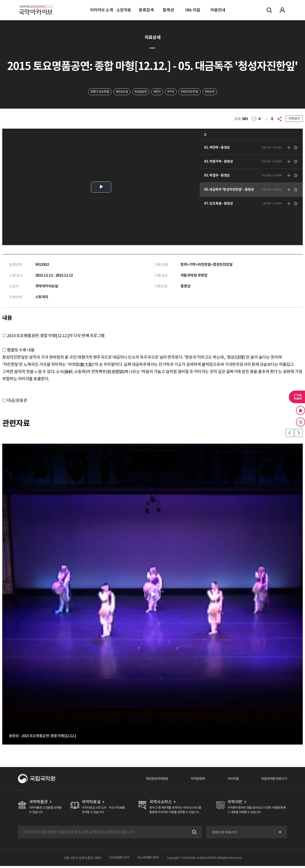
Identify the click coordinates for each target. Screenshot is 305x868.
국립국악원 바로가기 (272, 781)
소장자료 (124, 10)
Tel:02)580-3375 (118, 860)
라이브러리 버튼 (297, 397)
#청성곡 (215, 92)
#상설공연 (140, 92)
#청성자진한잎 (193, 92)
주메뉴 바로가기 (0, 0)
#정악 (158, 92)
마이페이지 (282, 10)
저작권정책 (191, 781)
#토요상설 (119, 92)
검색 (193, 834)
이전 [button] (288, 434)
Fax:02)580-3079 (149, 860)
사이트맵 (228, 781)
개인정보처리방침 (147, 781)
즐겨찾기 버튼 (301, 410)
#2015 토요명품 (95, 92)
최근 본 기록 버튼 (301, 422)
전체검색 (269, 10)
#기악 (173, 92)
